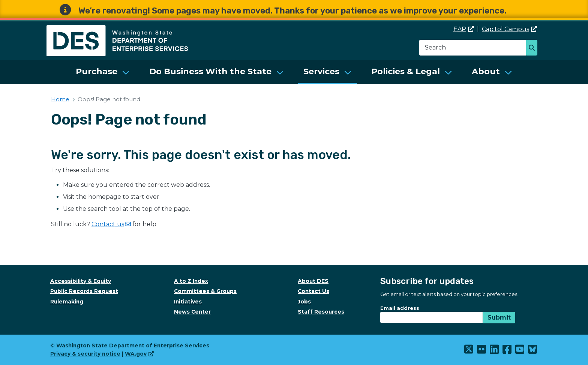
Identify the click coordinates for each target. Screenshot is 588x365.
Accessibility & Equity (81, 281)
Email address (400, 308)
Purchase (97, 71)
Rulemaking (67, 302)
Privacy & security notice (85, 354)
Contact (111, 224)
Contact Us (313, 291)
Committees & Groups (205, 291)
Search (534, 48)
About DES (313, 281)
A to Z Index (191, 281)
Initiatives (188, 302)
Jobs (304, 302)
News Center (192, 312)
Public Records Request (84, 291)
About (486, 71)
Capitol (509, 29)
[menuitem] (103, 72)
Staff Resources (321, 312)
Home (60, 99)
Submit (499, 318)
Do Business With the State (210, 71)
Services (321, 71)
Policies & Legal (406, 71)
